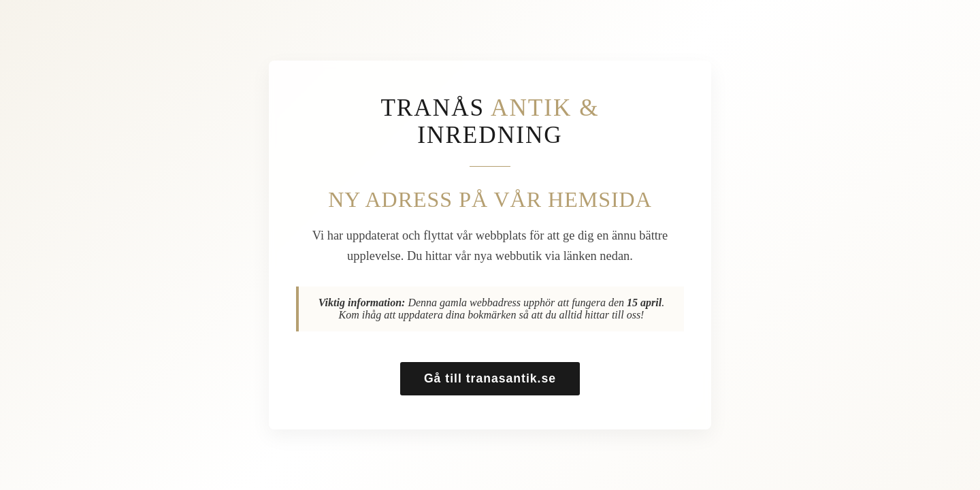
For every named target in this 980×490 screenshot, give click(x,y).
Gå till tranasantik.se (490, 378)
